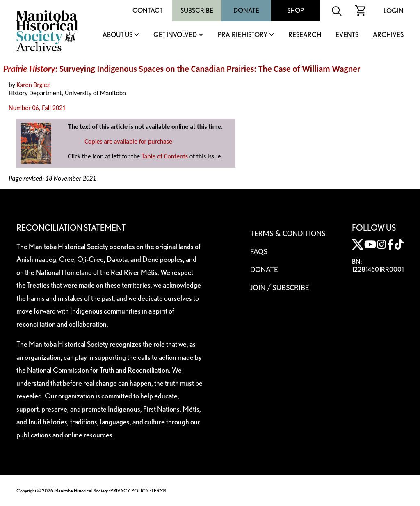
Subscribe (197, 10)
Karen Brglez (33, 85)
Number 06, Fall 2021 (37, 108)
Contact (148, 10)
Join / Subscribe (280, 287)
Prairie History (243, 35)
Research (305, 35)
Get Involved (175, 35)
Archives (388, 35)
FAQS (259, 251)
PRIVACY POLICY (130, 491)
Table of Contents (165, 156)
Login (394, 11)
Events (347, 35)
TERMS (159, 491)
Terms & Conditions (288, 233)
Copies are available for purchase (128, 141)
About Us (118, 35)
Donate (246, 10)
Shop (296, 10)
